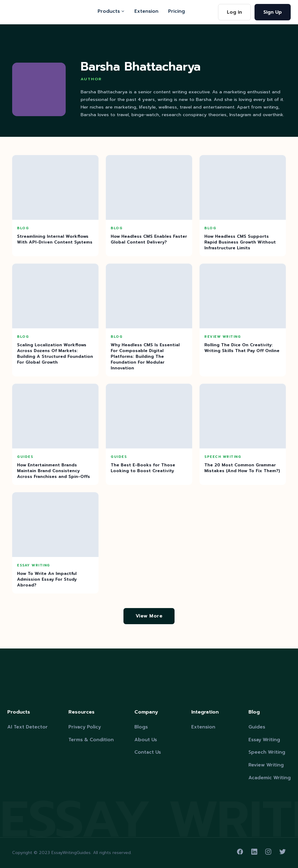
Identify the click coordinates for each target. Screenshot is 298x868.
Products (111, 11)
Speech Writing (267, 752)
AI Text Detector (28, 727)
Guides (257, 727)
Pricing (177, 11)
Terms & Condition (91, 740)
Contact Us (148, 752)
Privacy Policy (85, 727)
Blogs (141, 727)
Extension (146, 11)
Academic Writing (270, 778)
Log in (234, 12)
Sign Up (273, 12)
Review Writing (266, 765)
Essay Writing (264, 740)
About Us (146, 740)
